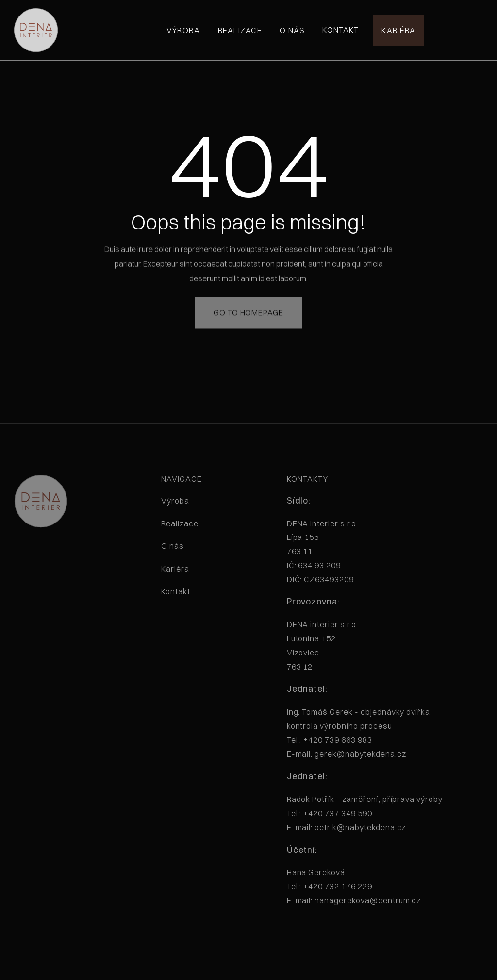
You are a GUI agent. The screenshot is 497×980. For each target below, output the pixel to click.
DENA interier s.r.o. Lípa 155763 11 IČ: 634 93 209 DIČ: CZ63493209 (336, 551)
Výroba (183, 30)
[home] (36, 30)
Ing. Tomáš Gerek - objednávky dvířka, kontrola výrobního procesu (360, 733)
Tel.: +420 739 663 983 (330, 740)
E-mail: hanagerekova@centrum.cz (354, 900)
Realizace (240, 30)
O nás (292, 30)
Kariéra (398, 30)
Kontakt (340, 30)
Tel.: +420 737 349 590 (330, 813)
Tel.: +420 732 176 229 (330, 886)
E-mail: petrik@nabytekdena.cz (347, 827)
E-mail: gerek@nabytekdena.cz (347, 754)
